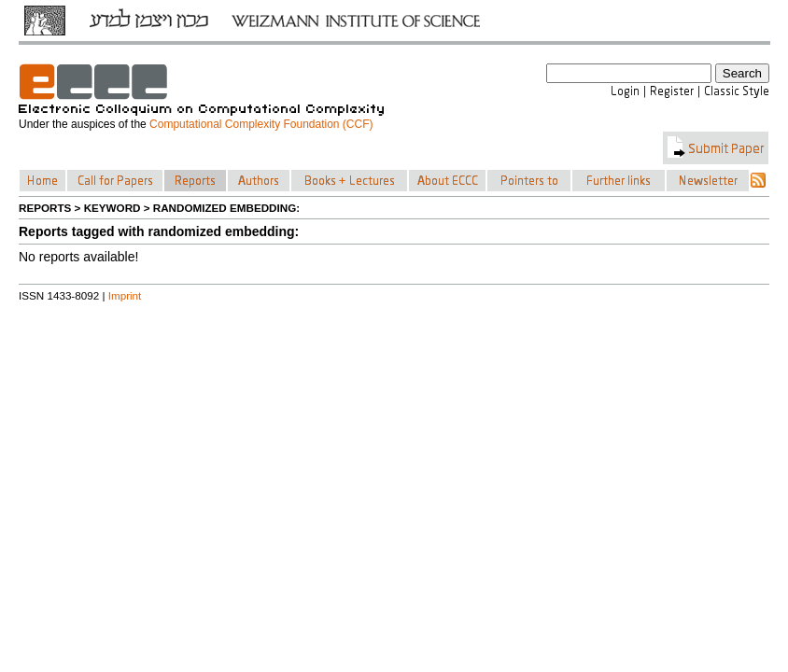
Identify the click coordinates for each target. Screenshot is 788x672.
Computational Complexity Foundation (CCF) (261, 124)
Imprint (125, 295)
